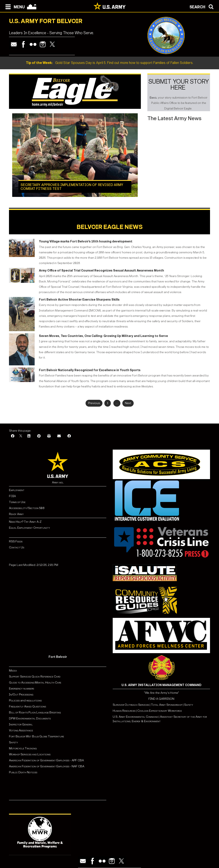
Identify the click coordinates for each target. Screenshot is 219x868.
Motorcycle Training (23, 748)
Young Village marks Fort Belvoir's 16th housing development (86, 241)
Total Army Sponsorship (167, 705)
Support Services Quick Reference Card (35, 677)
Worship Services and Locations (30, 754)
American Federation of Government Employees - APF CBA (46, 760)
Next (128, 403)
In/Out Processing (21, 695)
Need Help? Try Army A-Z (25, 522)
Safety (13, 742)
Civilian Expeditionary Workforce (160, 711)
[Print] (49, 436)
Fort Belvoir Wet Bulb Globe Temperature (36, 736)
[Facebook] (13, 436)
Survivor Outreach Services (131, 705)
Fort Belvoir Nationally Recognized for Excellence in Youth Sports (90, 370)
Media (13, 671)
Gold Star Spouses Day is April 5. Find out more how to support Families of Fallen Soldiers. (110, 63)
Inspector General (21, 724)
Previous (94, 403)
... (117, 403)
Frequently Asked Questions (27, 706)
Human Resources (124, 711)
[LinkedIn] (29, 436)
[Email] (59, 436)
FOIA (12, 496)
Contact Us (17, 547)
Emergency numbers (21, 689)
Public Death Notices (23, 772)
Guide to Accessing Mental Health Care (35, 683)
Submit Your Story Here (179, 85)
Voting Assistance (21, 730)
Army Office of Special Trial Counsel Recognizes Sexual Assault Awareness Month (101, 271)
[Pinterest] (39, 436)
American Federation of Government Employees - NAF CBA (47, 766)
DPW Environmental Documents (30, 718)
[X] (21, 436)
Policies (15, 700)
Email (153, 98)
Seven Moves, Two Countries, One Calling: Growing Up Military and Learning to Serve (103, 336)
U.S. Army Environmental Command (135, 717)
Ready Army (16, 514)
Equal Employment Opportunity (30, 528)
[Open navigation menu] (14, 6)
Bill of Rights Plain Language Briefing (35, 712)
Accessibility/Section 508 (27, 508)
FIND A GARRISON (161, 699)
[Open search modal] (203, 6)
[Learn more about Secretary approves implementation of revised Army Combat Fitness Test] (75, 155)
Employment (17, 490)
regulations (34, 700)
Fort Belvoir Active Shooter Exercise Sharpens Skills (79, 300)
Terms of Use (17, 502)
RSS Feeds (16, 541)
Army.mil (58, 482)
